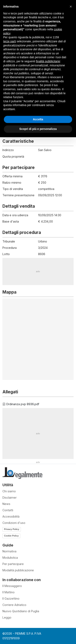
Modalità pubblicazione (18, 570)
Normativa (9, 551)
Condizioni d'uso (14, 523)
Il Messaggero (12, 586)
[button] (71, 7)
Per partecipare (13, 564)
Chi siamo (9, 491)
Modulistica (10, 558)
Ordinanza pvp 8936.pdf (21, 404)
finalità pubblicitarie (48, 61)
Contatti (8, 510)
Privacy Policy (12, 529)
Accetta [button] (38, 119)
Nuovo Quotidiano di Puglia (21, 611)
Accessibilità (11, 516)
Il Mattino (9, 592)
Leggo (7, 617)
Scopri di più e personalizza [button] (38, 129)
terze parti (10, 41)
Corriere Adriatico (14, 605)
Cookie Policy (11, 536)
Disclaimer (10, 498)
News (6, 504)
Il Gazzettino (11, 598)
